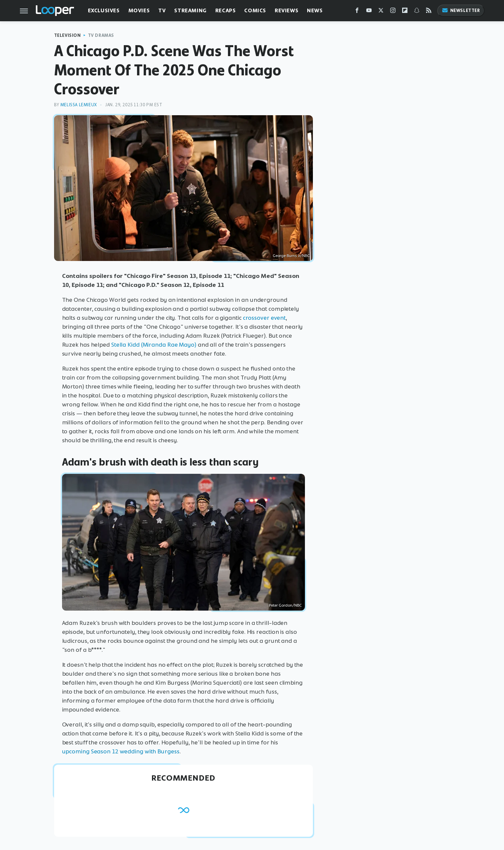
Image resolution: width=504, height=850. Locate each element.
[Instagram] (393, 12)
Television (68, 35)
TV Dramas (101, 35)
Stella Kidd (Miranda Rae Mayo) (154, 345)
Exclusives (104, 10)
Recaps (226, 10)
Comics (255, 10)
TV (162, 10)
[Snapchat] (417, 12)
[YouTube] (369, 12)
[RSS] (429, 12)
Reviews (287, 10)
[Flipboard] (405, 12)
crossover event (264, 318)
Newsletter (461, 10)
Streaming (190, 10)
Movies (139, 10)
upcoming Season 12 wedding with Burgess (121, 751)
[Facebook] (357, 12)
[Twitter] (381, 12)
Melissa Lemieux (79, 105)
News (315, 10)
